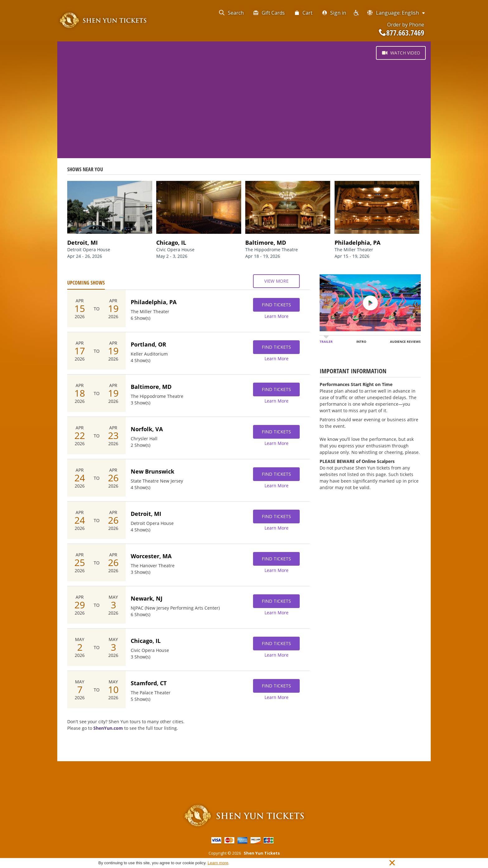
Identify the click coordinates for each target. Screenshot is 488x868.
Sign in (334, 13)
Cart (303, 13)
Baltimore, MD (151, 387)
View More (276, 281)
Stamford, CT (149, 683)
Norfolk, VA (147, 429)
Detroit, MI (146, 514)
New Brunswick (152, 471)
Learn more (218, 863)
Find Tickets (276, 305)
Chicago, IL (146, 641)
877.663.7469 (401, 33)
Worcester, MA (151, 556)
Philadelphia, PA (154, 302)
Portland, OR (148, 344)
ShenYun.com (108, 728)
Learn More (277, 316)
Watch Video (401, 53)
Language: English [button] (396, 13)
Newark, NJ (147, 598)
